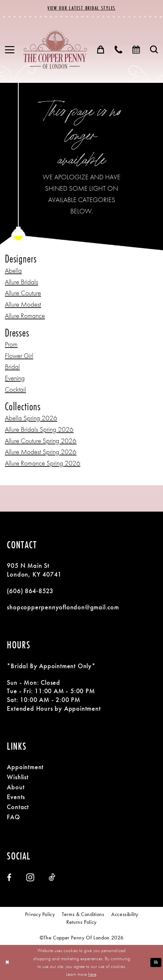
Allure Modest (23, 304)
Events (16, 797)
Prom (11, 344)
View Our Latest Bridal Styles (81, 8)
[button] (10, 50)
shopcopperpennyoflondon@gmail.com (63, 607)
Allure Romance (25, 316)
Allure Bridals (21, 282)
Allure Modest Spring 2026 (41, 452)
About (16, 787)
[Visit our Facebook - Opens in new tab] (9, 877)
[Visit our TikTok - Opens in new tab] (52, 877)
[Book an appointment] (136, 50)
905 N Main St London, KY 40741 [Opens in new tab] (34, 570)
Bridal (12, 367)
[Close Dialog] (7, 962)
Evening (15, 378)
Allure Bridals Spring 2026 (39, 429)
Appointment (25, 767)
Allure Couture (23, 293)
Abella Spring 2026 (31, 418)
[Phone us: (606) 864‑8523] (119, 50)
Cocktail (15, 389)
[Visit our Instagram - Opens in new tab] (30, 877)
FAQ (13, 817)
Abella (13, 270)
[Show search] (154, 50)
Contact (18, 807)
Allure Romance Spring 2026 (43, 463)
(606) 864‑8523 (30, 591)
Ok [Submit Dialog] (156, 962)
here (92, 974)
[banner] (55, 50)
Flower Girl (19, 356)
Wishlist (18, 777)
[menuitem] (10, 50)
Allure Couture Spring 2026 (41, 441)
